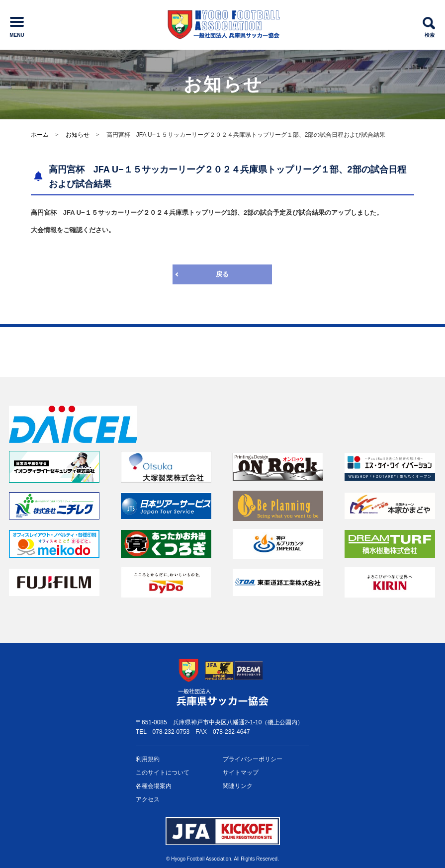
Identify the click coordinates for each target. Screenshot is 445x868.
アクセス (148, 799)
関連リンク (238, 786)
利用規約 (148, 759)
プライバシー (253, 759)
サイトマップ (241, 773)
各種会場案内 (154, 786)
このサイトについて (163, 773)
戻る (222, 274)
